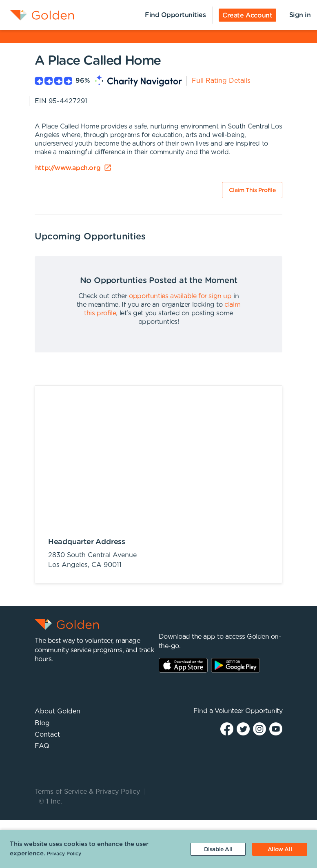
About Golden (58, 711)
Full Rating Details (221, 81)
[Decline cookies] (218, 849)
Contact (47, 735)
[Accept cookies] (280, 849)
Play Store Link (235, 665)
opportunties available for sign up (180, 296)
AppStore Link (183, 665)
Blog (42, 723)
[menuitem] (37, 15)
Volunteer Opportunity (249, 711)
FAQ (42, 746)
